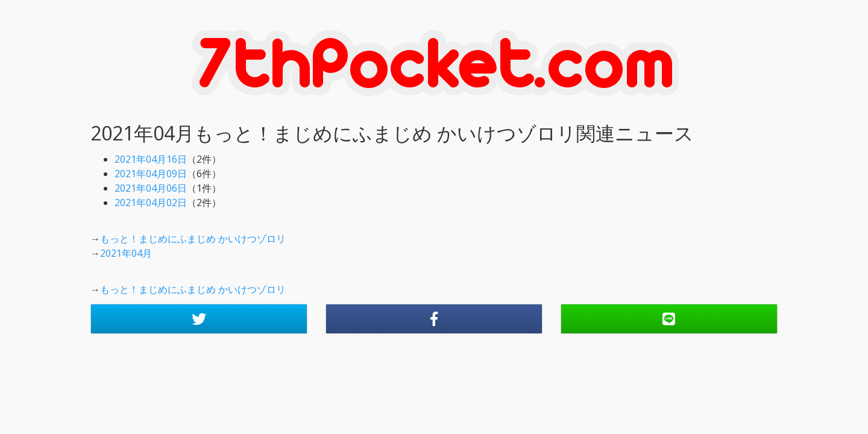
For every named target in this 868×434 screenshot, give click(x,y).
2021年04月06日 (151, 188)
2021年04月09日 (151, 174)
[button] (199, 319)
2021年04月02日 (151, 203)
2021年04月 (126, 253)
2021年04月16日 (151, 159)
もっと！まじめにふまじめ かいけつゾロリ (193, 239)
